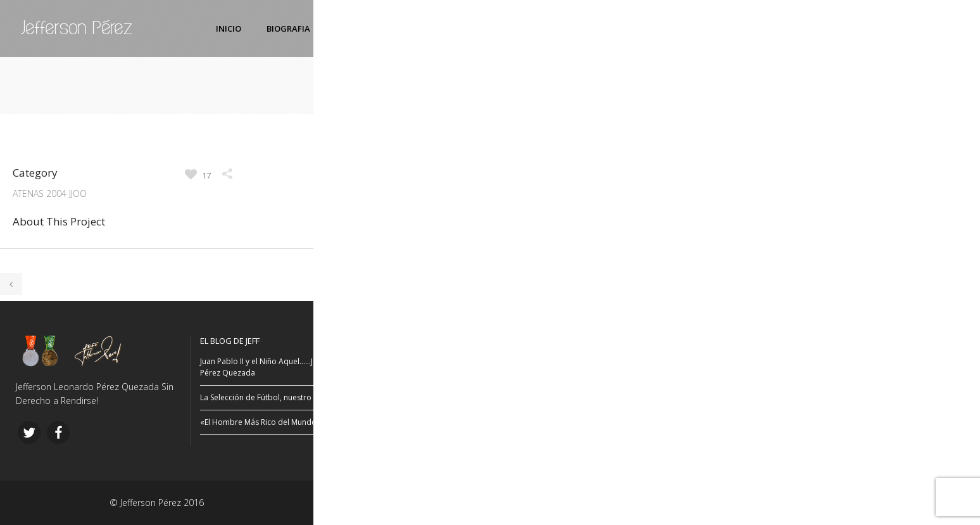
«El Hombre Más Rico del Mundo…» (263, 422)
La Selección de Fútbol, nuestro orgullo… (273, 397)
